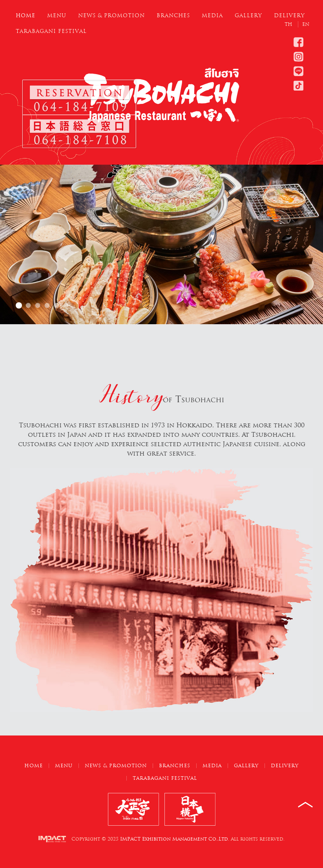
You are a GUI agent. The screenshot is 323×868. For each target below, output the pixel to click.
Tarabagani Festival (51, 31)
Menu (57, 15)
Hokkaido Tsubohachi (19, 305)
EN (306, 24)
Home (26, 15)
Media (212, 15)
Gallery (248, 15)
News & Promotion (111, 15)
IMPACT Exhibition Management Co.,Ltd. (175, 839)
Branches (173, 15)
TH (289, 24)
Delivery (289, 15)
